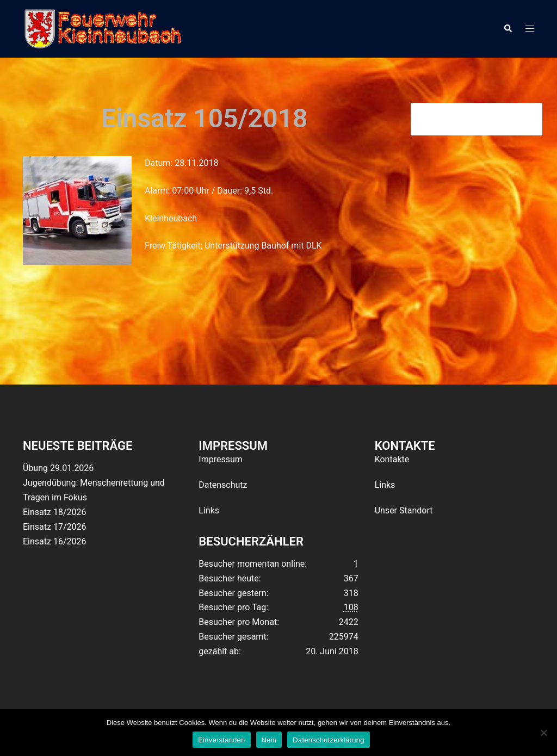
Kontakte (392, 459)
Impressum (221, 459)
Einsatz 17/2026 (54, 527)
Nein (269, 740)
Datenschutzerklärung (328, 740)
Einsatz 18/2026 (54, 512)
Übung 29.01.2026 (58, 468)
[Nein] (543, 733)
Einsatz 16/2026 (54, 541)
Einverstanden (221, 740)
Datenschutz (223, 485)
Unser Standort (404, 510)
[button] (508, 29)
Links (209, 510)
